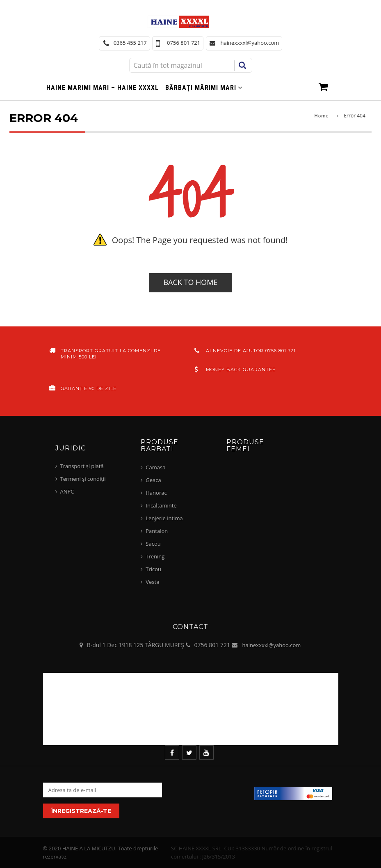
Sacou (153, 544)
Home (322, 116)
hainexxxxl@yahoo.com (272, 645)
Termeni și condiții (83, 479)
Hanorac (156, 493)
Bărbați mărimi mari (201, 88)
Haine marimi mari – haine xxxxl (103, 88)
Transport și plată (82, 466)
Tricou (153, 569)
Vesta (152, 582)
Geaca (153, 480)
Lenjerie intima (164, 518)
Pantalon (157, 531)
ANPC (67, 491)
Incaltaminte (161, 505)
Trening (155, 556)
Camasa (155, 467)
